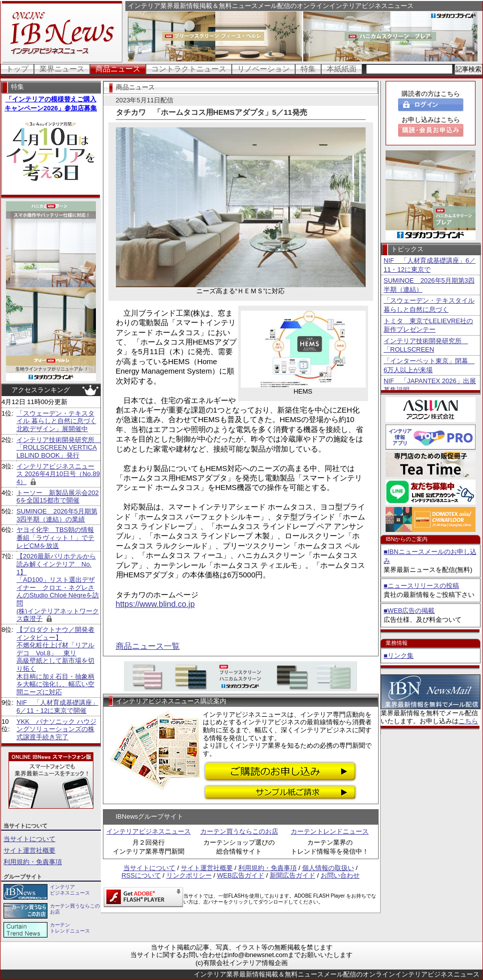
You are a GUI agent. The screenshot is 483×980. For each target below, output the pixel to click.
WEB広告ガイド (241, 875)
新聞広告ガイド (292, 875)
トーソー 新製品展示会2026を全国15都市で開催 (58, 497)
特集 (308, 69)
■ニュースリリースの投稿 (421, 586)
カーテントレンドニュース (330, 831)
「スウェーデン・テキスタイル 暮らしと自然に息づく (429, 305)
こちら (468, 721)
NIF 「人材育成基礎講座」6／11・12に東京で (430, 265)
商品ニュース (118, 69)
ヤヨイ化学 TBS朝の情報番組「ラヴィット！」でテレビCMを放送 (55, 537)
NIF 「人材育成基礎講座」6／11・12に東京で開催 (57, 707)
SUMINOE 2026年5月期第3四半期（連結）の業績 (57, 515)
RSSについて (141, 875)
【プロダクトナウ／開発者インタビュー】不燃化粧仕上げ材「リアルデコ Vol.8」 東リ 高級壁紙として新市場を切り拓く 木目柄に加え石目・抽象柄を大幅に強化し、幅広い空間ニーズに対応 (55, 661)
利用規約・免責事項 (33, 862)
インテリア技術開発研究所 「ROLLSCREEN (426, 345)
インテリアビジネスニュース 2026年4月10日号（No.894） (58, 474)
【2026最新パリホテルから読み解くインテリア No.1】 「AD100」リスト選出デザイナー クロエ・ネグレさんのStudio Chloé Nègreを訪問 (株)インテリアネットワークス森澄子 (58, 587)
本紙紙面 (342, 69)
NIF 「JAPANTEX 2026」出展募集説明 (430, 385)
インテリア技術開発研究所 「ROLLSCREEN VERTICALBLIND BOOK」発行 (59, 448)
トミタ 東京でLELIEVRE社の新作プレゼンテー (428, 325)
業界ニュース (62, 69)
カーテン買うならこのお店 (239, 831)
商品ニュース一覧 (148, 646)
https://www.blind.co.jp (155, 604)
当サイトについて (29, 839)
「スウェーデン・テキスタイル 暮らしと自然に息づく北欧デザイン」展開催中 (56, 421)
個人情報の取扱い (328, 868)
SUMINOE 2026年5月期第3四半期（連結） (429, 285)
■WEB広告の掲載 (409, 611)
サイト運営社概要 (29, 850)
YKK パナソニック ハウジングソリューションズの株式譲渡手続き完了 (56, 729)
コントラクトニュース (189, 69)
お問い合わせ (340, 875)
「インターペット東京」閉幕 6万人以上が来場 (429, 365)
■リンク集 (399, 656)
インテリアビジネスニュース (149, 831)
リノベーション (263, 69)
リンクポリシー (189, 875)
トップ (17, 69)
